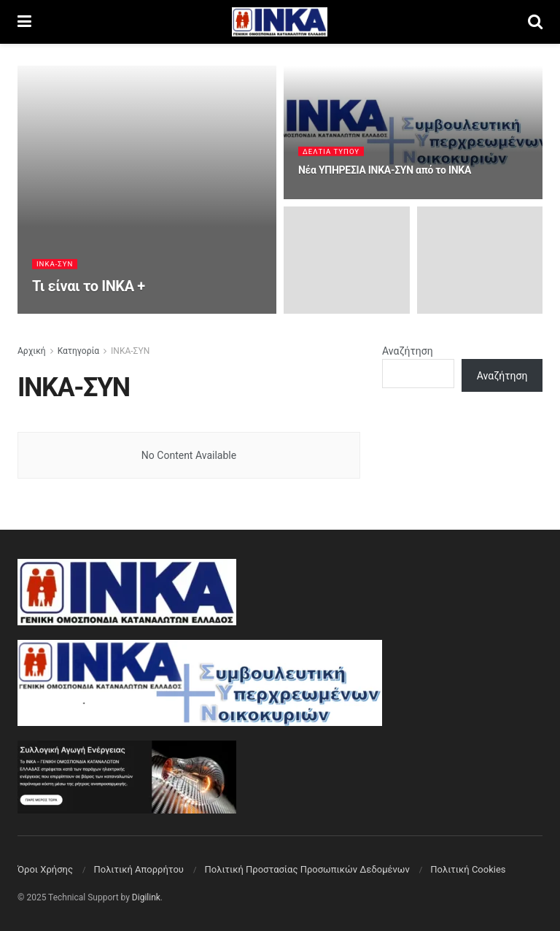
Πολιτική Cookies (468, 869)
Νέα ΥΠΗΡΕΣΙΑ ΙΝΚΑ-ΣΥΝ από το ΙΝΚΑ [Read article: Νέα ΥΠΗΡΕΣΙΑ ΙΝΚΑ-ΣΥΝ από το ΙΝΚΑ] (385, 171)
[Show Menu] (24, 22)
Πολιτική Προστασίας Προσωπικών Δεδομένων (307, 869)
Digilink (146, 897)
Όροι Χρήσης (45, 869)
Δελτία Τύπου (332, 152)
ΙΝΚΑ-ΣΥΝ (55, 265)
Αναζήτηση (408, 351)
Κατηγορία (78, 351)
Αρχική (32, 351)
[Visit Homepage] (280, 22)
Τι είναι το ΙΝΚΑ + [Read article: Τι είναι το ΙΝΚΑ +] (89, 287)
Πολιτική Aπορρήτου (138, 869)
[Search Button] (535, 22)
